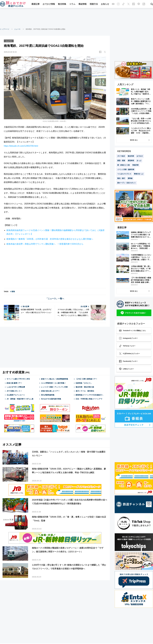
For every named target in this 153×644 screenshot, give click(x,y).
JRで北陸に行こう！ (14, 391)
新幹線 (130, 178)
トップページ (5, 29)
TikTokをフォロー (127, 346)
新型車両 (131, 161)
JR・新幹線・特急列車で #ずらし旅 (20, 399)
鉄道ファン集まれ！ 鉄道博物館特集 (55, 379)
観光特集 (62, 4)
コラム (72, 4)
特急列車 (136, 165)
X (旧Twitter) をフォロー (129, 354)
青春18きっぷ (139, 174)
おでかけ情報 (49, 4)
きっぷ (139, 161)
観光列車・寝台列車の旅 (85, 387)
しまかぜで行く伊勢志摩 (16, 387)
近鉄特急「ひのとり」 (84, 383)
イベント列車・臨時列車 (126, 170)
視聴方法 (94, 4)
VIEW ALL (134, 140)
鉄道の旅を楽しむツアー (50, 391)
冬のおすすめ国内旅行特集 (51, 399)
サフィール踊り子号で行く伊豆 (18, 379)
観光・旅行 (121, 178)
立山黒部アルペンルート (16, 395)
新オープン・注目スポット (127, 183)
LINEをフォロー (126, 369)
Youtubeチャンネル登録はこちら (132, 331)
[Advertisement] (76, 18)
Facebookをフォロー (128, 361)
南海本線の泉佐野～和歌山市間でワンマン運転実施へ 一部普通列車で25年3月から (45, 244)
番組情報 (83, 4)
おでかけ (140, 156)
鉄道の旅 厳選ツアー (14, 383)
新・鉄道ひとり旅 (123, 165)
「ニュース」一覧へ (55, 298)
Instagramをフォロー (128, 338)
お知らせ (105, 4)
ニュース (17, 29)
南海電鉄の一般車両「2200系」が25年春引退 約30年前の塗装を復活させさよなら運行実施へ (50, 239)
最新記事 (36, 4)
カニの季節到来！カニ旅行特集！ (54, 383)
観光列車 (131, 156)
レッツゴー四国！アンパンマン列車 (54, 387)
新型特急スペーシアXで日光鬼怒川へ (89, 395)
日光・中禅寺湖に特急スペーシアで (89, 399)
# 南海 (12, 291)
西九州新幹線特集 (48, 395)
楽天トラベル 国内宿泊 (85, 391)
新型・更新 (121, 161)
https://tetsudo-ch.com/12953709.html (21, 146)
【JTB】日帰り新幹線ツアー (86, 379)
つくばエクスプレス (124, 174)
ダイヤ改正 (121, 156)
